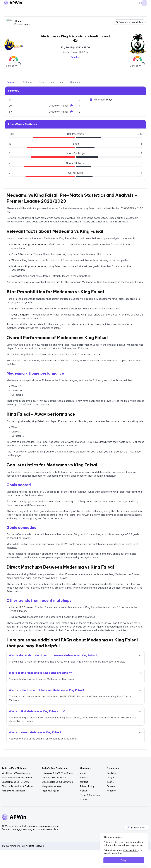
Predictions (113, 773)
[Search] (139, 3)
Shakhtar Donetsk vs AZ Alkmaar (18, 786)
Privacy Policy (87, 786)
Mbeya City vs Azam (52, 786)
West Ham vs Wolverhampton (16, 773)
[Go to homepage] (13, 3)
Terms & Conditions (90, 795)
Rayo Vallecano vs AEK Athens (17, 777)
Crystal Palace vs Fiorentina (16, 782)
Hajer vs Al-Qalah (50, 791)
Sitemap (84, 799)
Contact (84, 782)
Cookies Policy (131, 850)
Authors (84, 777)
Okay (124, 860)
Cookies (84, 791)
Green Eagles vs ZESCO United (57, 782)
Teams (110, 782)
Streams (111, 786)
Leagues (111, 777)
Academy (112, 791)
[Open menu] (144, 3)
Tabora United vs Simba (54, 777)
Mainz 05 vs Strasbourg (14, 791)
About (83, 773)
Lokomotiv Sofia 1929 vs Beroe (57, 773)
